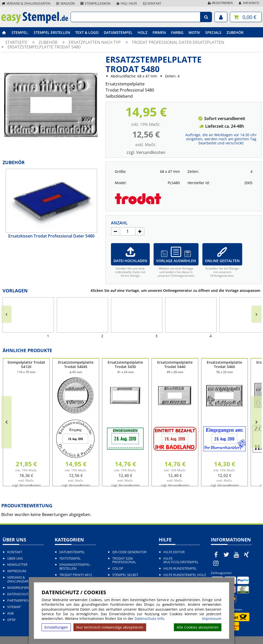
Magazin (65, 3)
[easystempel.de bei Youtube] (236, 554)
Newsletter (17, 565)
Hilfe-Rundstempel (180, 568)
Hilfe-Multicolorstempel (181, 560)
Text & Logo (87, 32)
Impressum (212, 619)
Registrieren (220, 3)
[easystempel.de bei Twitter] (226, 554)
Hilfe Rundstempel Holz (185, 575)
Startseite (16, 42)
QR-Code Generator (129, 552)
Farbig (177, 32)
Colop (118, 568)
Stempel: (20, 32)
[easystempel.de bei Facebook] (216, 554)
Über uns (15, 558)
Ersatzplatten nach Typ (95, 42)
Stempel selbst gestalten (125, 577)
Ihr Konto (248, 3)
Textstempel (70, 558)
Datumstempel (118, 32)
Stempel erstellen (52, 32)
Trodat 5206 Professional (124, 560)
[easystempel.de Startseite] (35, 22)
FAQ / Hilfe (126, 3)
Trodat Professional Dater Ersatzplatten (178, 42)
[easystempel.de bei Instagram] (216, 563)
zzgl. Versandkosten (146, 152)
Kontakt (152, 3)
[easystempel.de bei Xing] (247, 554)
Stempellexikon (95, 3)
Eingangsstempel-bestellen (75, 567)
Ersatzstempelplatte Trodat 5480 (44, 47)
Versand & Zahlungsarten (26, 3)
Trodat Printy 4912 (76, 575)
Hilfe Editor (174, 552)
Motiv (194, 32)
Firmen (159, 32)
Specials (213, 32)
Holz (143, 32)
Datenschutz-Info (149, 618)
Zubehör (235, 32)
